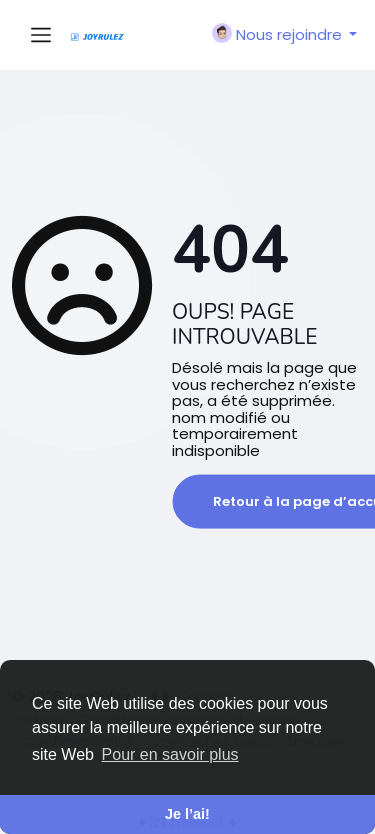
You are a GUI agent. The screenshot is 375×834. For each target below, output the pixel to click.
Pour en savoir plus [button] (170, 754)
